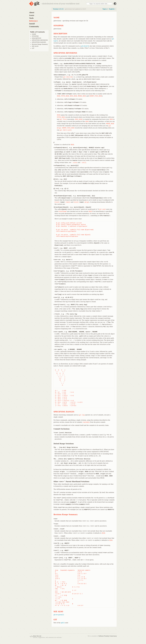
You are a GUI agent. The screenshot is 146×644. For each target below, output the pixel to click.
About (32, 13)
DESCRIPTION (36, 38)
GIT (33, 48)
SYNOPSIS (35, 36)
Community (34, 27)
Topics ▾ (105, 9)
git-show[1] (85, 46)
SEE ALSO (35, 46)
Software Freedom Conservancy (108, 636)
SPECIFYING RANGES (39, 42)
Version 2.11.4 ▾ (58, 9)
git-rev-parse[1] (59, 615)
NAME (34, 34)
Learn (32, 15)
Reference (33, 21)
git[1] (63, 623)
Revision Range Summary (40, 44)
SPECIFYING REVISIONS (40, 40)
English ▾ (112, 9)
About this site (37, 636)
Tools (31, 18)
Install (32, 24)
